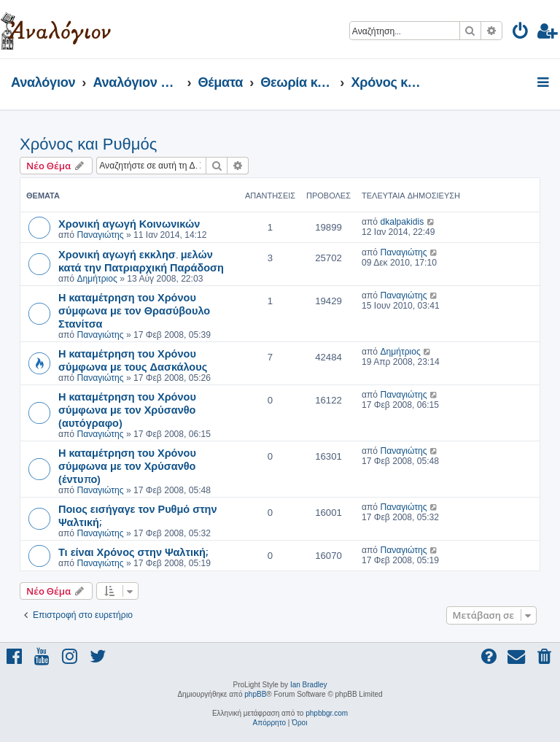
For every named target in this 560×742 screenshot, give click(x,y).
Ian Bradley (309, 685)
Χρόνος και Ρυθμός (88, 144)
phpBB (255, 694)
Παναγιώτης (100, 235)
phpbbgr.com (327, 713)
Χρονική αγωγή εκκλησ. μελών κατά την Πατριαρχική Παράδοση (141, 260)
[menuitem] (521, 33)
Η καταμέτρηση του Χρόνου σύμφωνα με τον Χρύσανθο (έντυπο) (127, 465)
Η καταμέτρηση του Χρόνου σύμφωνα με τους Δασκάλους (133, 360)
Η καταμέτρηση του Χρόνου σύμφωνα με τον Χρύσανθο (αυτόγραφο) (127, 409)
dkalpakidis (402, 222)
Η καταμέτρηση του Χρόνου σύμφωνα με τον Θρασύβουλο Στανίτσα (134, 310)
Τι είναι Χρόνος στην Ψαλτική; (133, 552)
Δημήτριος (97, 279)
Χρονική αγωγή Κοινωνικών (129, 223)
